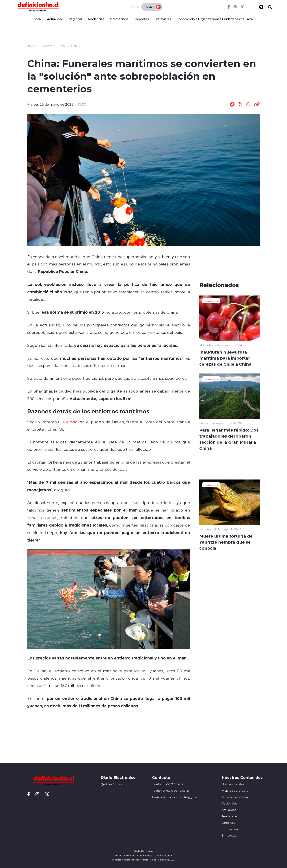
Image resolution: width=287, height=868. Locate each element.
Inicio (31, 46)
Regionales (229, 803)
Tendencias (96, 19)
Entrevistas (163, 19)
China (74, 46)
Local (38, 19)
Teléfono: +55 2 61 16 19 (168, 784)
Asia (63, 46)
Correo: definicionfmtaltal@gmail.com (179, 797)
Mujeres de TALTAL (235, 791)
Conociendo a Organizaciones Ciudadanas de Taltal (215, 19)
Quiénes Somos (112, 784)
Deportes (142, 19)
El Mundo (68, 422)
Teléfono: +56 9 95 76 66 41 (171, 791)
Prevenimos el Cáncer (237, 797)
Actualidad (55, 19)
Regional (75, 19)
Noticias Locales (233, 784)
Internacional (120, 19)
